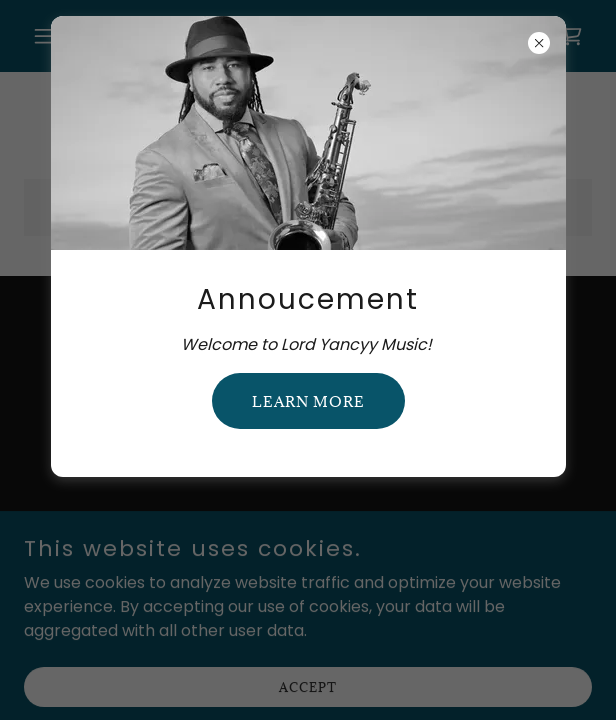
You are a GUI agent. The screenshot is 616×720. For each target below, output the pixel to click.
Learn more (308, 401)
